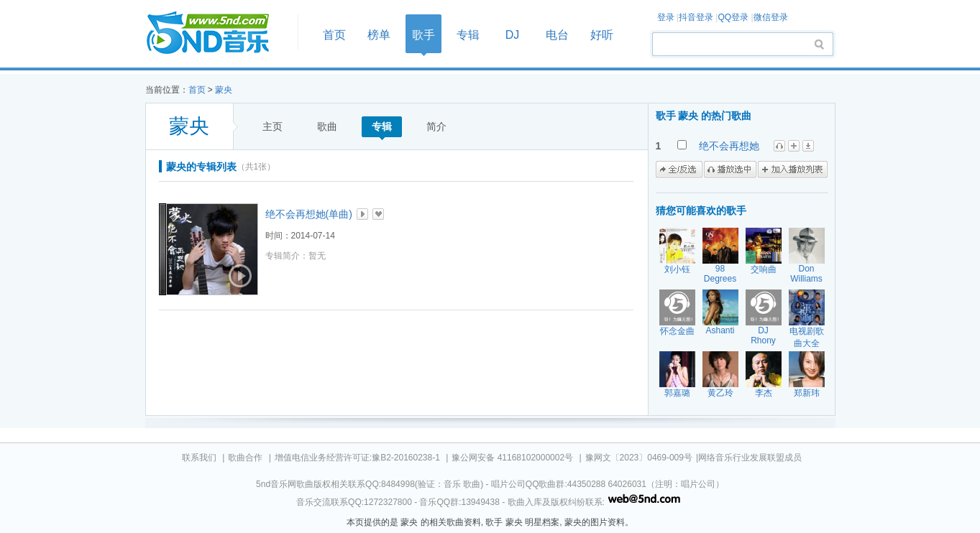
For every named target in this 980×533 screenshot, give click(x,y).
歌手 (423, 35)
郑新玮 (807, 393)
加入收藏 (378, 214)
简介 (436, 126)
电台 (557, 35)
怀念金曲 (677, 331)
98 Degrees (720, 274)
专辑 (468, 35)
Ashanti (720, 330)
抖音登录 (696, 17)
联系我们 (199, 458)
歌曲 (327, 126)
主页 (273, 126)
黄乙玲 (720, 393)
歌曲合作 (245, 458)
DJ (513, 35)
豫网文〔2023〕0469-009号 (639, 458)
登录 (666, 17)
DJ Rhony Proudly (763, 340)
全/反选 (679, 170)
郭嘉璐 (677, 393)
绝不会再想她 (729, 146)
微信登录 (771, 17)
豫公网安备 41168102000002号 (512, 458)
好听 (602, 35)
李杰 (764, 393)
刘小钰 (677, 269)
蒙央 (224, 90)
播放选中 (730, 170)
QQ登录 (733, 17)
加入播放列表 (793, 170)
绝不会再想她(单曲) (309, 214)
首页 (217, 33)
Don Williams (806, 274)
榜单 (379, 35)
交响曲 (764, 269)
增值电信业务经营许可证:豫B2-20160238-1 (357, 458)
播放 (362, 214)
